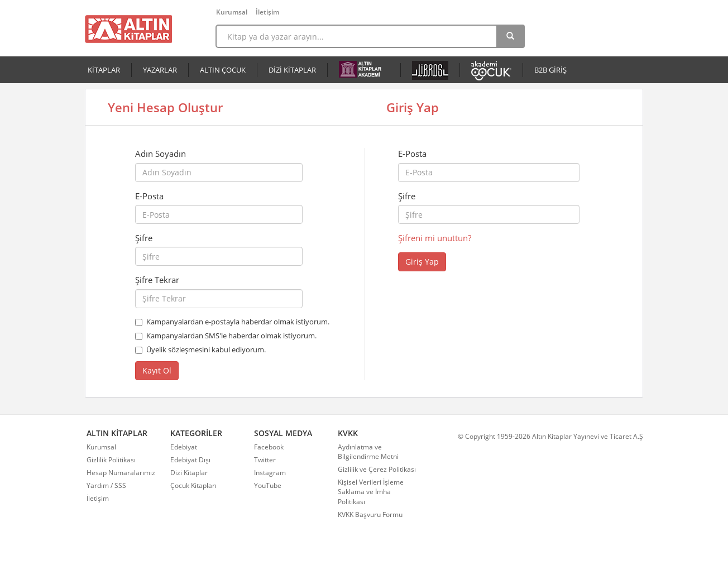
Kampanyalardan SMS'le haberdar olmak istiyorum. (231, 336)
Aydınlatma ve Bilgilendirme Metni (368, 452)
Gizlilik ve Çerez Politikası (377, 469)
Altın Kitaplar (128, 29)
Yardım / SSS (106, 485)
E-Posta (149, 196)
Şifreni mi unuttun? (435, 238)
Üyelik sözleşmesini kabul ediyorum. (206, 349)
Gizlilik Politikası (111, 460)
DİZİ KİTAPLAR (292, 70)
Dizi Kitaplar (189, 473)
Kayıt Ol (157, 370)
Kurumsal (232, 12)
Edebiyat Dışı (190, 460)
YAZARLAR (160, 70)
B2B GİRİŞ (550, 70)
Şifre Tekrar (157, 280)
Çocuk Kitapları (193, 485)
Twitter (265, 460)
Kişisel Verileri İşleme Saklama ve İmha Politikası (371, 492)
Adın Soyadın (161, 154)
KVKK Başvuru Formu (370, 514)
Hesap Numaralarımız (121, 473)
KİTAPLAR (104, 70)
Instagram (270, 473)
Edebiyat (184, 447)
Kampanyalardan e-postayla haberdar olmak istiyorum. (238, 322)
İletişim (267, 12)
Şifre (144, 238)
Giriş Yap (422, 262)
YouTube (268, 485)
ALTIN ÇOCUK (223, 70)
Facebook (269, 447)
